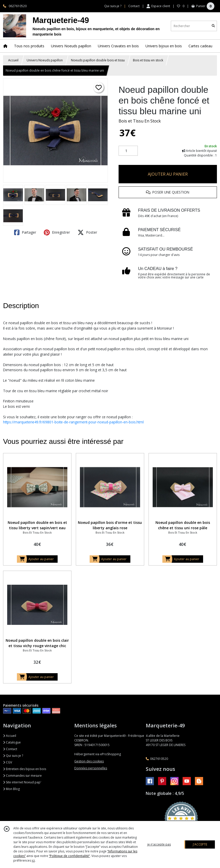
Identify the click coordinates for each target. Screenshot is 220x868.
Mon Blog (11, 789)
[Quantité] (128, 151)
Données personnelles (91, 768)
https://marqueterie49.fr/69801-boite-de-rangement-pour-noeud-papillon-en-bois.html (73, 422)
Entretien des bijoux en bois (25, 769)
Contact (134, 6)
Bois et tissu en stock (148, 60)
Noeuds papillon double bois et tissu (98, 60)
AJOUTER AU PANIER (168, 174)
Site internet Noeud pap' (22, 782)
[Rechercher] (213, 26)
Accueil (13, 60)
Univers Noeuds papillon (45, 60)
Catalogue (12, 742)
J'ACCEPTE (200, 844)
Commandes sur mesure (22, 776)
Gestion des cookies (89, 761)
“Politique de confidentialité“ (69, 856)
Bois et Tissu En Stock (140, 121)
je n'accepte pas (159, 844)
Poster (87, 232)
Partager (25, 232)
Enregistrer (57, 232)
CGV (8, 762)
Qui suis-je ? (13, 756)
